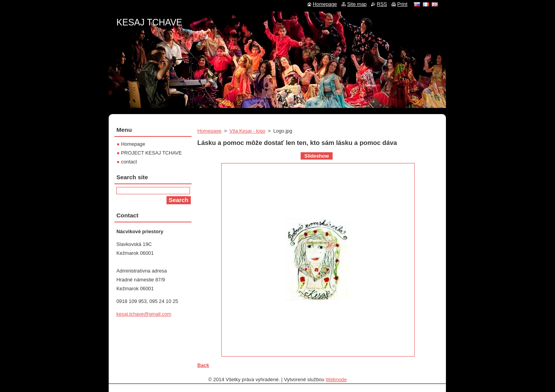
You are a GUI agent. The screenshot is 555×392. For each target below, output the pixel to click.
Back (203, 365)
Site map (357, 4)
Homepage (209, 131)
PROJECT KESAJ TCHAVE (151, 153)
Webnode (336, 379)
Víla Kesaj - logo (247, 131)
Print (402, 4)
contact (129, 162)
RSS (382, 4)
